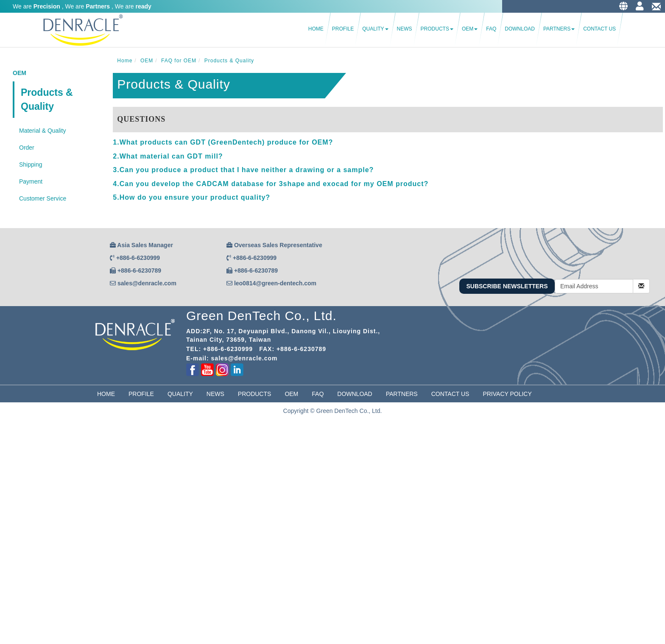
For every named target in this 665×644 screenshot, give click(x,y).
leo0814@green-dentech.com (275, 283)
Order (27, 148)
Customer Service (43, 198)
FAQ (491, 29)
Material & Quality (42, 131)
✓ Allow (10, 445)
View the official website (68, 538)
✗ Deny (10, 453)
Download (520, 29)
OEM (470, 29)
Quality (375, 29)
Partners (559, 29)
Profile (343, 29)
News (405, 29)
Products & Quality (47, 99)
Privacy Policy (507, 394)
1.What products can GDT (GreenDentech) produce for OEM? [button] (223, 142)
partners (402, 394)
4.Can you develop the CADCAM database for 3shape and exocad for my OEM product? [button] (271, 184)
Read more (18, 538)
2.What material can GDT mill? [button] (168, 156)
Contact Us (599, 29)
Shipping (31, 164)
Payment (31, 181)
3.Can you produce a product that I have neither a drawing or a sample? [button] (243, 170)
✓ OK (214, 640)
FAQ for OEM (179, 61)
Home (316, 29)
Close (8, 428)
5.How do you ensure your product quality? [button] (191, 197)
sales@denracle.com (147, 283)
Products (437, 29)
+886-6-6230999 (138, 258)
